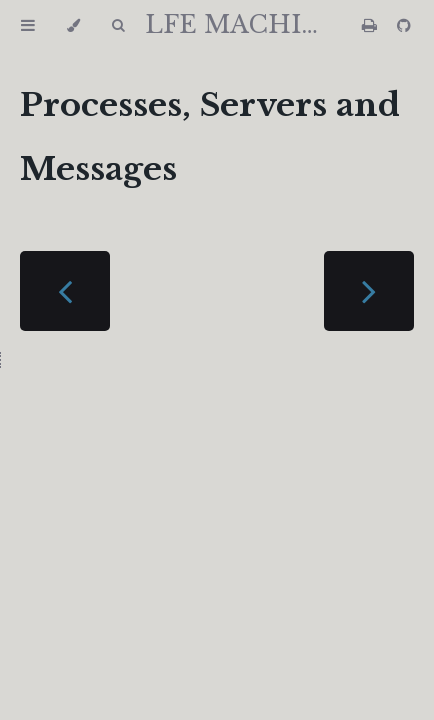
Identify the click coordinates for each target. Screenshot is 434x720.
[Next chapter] (369, 291)
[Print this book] (371, 25)
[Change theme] (73, 25)
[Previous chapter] (65, 291)
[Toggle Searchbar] (118, 25)
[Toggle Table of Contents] (28, 25)
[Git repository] (404, 25)
